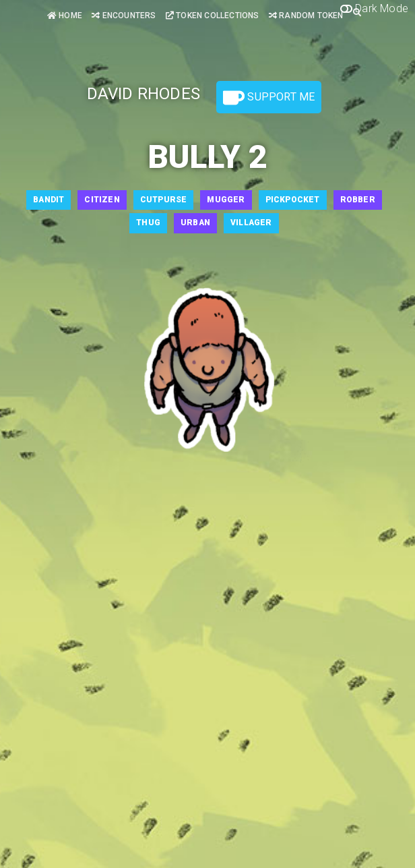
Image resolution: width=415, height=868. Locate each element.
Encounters (124, 16)
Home (65, 16)
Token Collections (213, 16)
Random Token (306, 16)
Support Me (269, 98)
